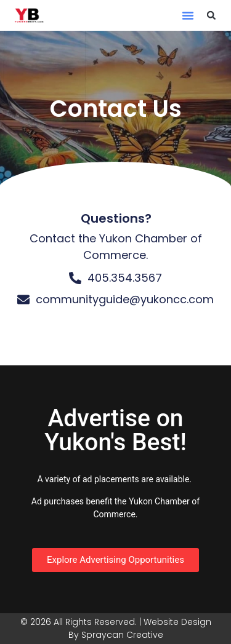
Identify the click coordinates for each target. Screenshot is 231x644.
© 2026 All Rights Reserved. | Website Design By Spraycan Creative (116, 628)
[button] (188, 15)
